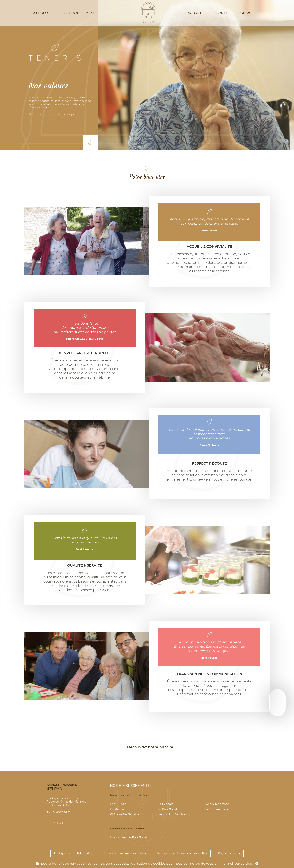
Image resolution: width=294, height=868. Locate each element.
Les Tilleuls (118, 804)
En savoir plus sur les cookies (125, 853)
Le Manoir (117, 809)
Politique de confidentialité (73, 853)
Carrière (222, 13)
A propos (41, 13)
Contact (246, 13)
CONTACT (57, 823)
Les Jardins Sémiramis (174, 814)
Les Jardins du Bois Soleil (129, 837)
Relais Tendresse (217, 804)
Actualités (197, 13)
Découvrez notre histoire (150, 747)
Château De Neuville (125, 814)
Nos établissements (79, 13)
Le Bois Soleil (167, 809)
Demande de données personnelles (182, 853)
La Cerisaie (165, 804)
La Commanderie (217, 809)
